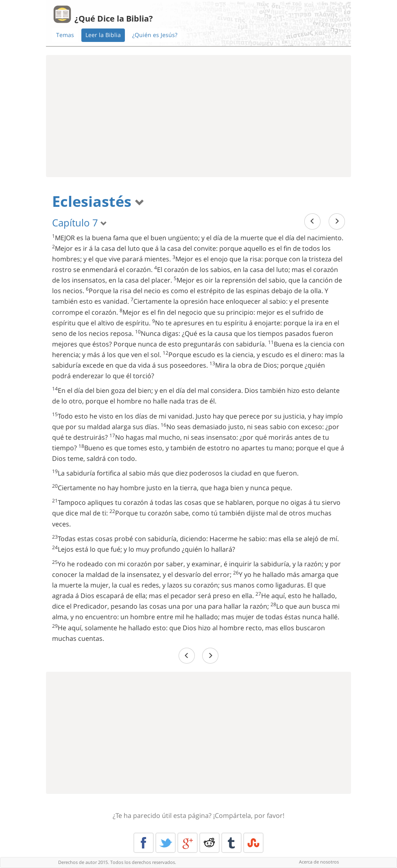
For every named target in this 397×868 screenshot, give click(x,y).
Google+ (188, 843)
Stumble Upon (253, 843)
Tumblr (231, 843)
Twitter (166, 843)
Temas (65, 35)
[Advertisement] (198, 116)
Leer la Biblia (103, 35)
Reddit (209, 843)
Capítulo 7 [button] (80, 222)
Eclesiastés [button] (98, 201)
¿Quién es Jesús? (155, 35)
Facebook (144, 843)
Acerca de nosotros (319, 862)
